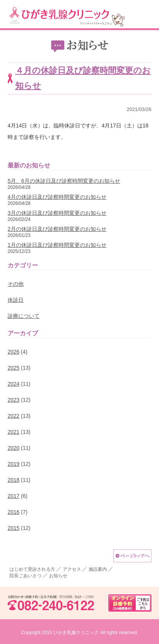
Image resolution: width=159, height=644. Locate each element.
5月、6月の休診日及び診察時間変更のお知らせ (64, 181)
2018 (14, 480)
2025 (14, 368)
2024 (14, 384)
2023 (14, 400)
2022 (14, 416)
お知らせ (58, 576)
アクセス (72, 569)
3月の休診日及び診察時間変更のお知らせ (57, 213)
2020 (14, 448)
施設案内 (98, 569)
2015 (14, 528)
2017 (14, 496)
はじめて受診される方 (32, 569)
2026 (14, 352)
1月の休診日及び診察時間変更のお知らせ (57, 245)
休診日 (16, 300)
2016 (14, 512)
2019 (14, 464)
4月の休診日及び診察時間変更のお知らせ (57, 197)
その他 (16, 284)
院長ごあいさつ (25, 576)
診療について (24, 316)
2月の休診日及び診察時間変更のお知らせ (57, 229)
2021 (14, 432)
